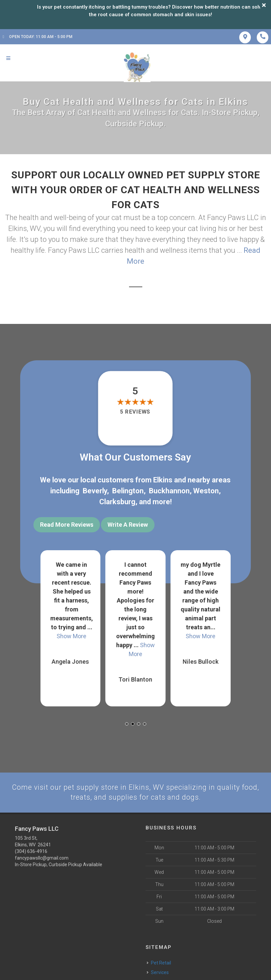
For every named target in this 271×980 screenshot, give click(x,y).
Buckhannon (169, 491)
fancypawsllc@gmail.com (42, 857)
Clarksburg (117, 502)
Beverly (95, 491)
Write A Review (128, 525)
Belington (128, 491)
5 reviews (135, 412)
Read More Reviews (67, 525)
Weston (206, 491)
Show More (71, 635)
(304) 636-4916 (31, 850)
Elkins (163, 480)
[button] (127, 723)
